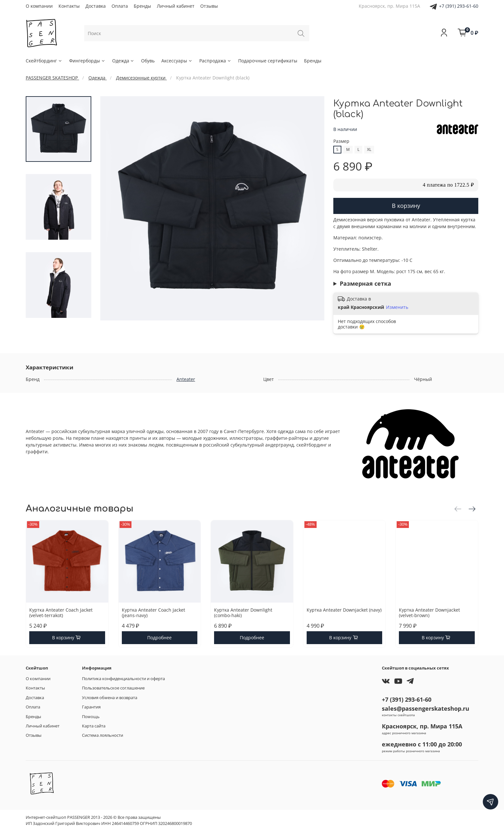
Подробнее (159, 638)
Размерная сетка (365, 283)
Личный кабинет (176, 6)
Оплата (120, 6)
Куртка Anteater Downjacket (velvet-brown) (429, 612)
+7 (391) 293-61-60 (459, 6)
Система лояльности (103, 735)
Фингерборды (87, 61)
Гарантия (91, 707)
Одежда (123, 61)
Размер (341, 141)
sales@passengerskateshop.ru (426, 708)
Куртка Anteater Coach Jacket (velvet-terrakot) (61, 612)
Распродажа (215, 61)
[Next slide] (59, 313)
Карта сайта (94, 726)
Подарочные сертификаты (268, 61)
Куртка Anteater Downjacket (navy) (344, 610)
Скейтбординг (44, 61)
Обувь (148, 61)
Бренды (142, 6)
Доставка (96, 6)
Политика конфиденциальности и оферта (123, 679)
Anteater (186, 379)
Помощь (91, 717)
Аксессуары (177, 61)
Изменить (397, 307)
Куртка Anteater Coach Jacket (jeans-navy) (153, 612)
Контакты (69, 6)
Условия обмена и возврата (110, 698)
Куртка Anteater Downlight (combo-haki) (243, 612)
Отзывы (209, 6)
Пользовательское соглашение (113, 688)
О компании (39, 6)
